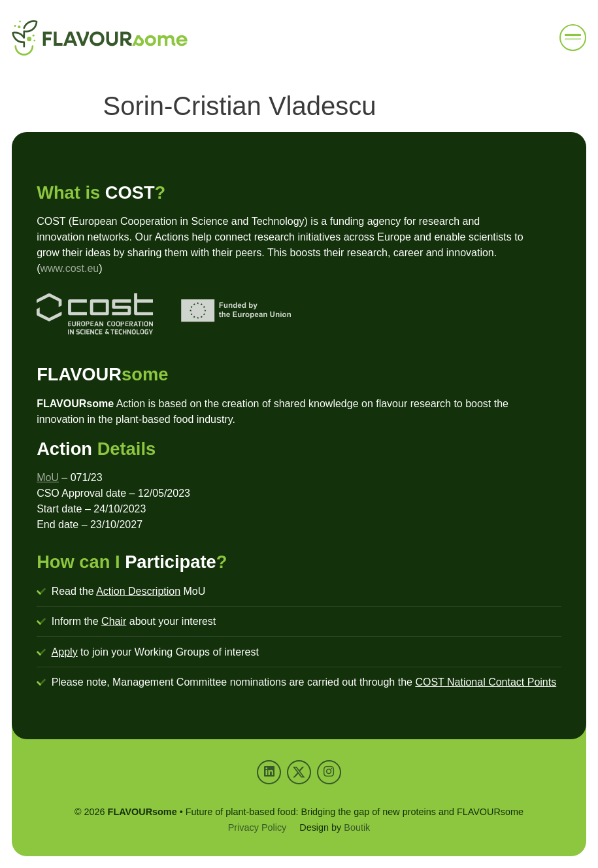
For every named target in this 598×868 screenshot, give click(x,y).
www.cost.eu (69, 268)
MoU (48, 477)
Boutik (357, 827)
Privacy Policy (257, 827)
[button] (573, 38)
